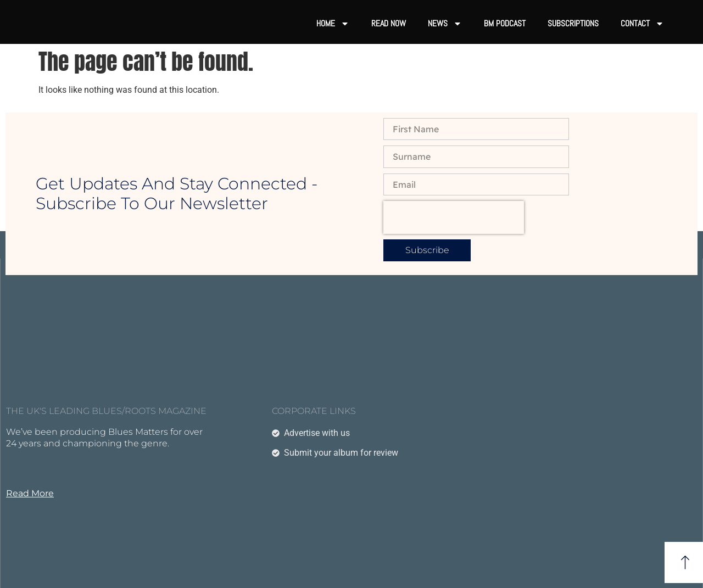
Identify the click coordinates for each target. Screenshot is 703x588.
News (445, 24)
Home (333, 24)
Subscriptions (573, 23)
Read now (389, 23)
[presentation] (454, 217)
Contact (642, 24)
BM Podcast (505, 23)
